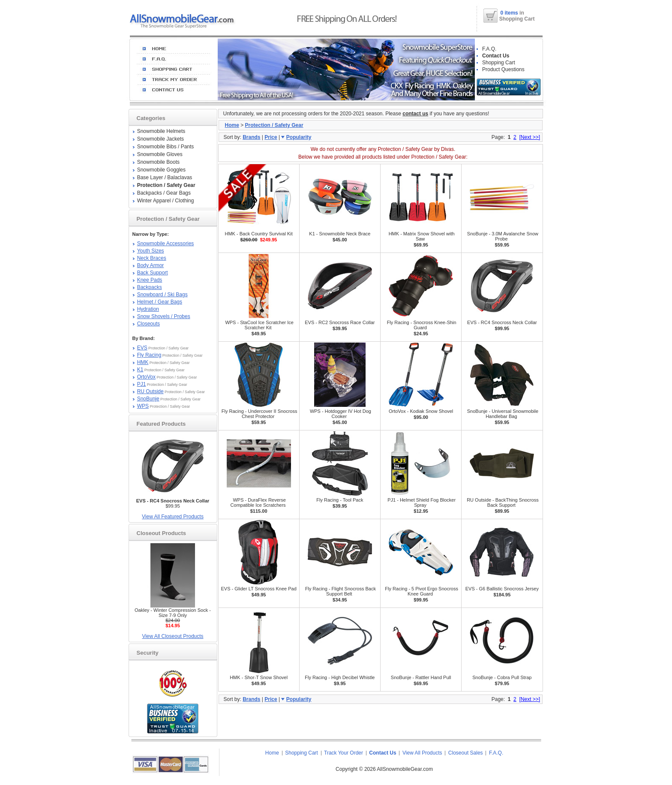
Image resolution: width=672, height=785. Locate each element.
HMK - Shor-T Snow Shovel (259, 677)
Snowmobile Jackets (160, 139)
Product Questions (503, 69)
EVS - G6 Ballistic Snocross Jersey (502, 589)
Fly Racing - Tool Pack (340, 500)
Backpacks (150, 287)
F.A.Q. (489, 49)
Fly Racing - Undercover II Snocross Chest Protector (259, 414)
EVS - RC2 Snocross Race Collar (340, 322)
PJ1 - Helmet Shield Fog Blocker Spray (421, 502)
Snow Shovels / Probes (164, 316)
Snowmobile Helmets (161, 131)
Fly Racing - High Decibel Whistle (340, 677)
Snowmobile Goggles (161, 170)
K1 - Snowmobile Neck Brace (340, 234)
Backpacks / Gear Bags (164, 193)
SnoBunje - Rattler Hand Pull (421, 677)
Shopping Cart (499, 63)
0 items (510, 13)
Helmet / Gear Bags (160, 302)
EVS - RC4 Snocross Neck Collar (502, 322)
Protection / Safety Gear (274, 125)
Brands (251, 137)
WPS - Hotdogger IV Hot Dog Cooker (340, 414)
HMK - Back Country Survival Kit (258, 234)
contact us (415, 114)
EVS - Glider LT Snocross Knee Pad (258, 589)
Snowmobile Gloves (160, 154)
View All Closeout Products (172, 636)
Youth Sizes (151, 251)
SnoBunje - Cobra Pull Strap (502, 677)
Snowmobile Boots (158, 162)
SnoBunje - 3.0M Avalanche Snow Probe (503, 236)
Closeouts (148, 324)
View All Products (422, 753)
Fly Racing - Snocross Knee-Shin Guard (422, 325)
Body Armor (151, 265)
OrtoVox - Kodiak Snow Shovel (421, 411)
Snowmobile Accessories (166, 244)
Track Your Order (343, 753)
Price (271, 137)
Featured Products (161, 424)
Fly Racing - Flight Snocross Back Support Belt (340, 591)
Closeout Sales (466, 753)
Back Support (153, 273)
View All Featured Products (173, 517)
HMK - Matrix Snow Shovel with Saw (422, 236)
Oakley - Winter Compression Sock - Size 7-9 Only (173, 613)
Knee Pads (150, 280)
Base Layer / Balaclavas (165, 177)
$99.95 (173, 503)
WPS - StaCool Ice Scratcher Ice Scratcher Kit (259, 325)
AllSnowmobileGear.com (405, 769)
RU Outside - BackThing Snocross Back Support (503, 502)
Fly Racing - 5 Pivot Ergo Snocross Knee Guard (421, 591)
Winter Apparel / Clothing (166, 201)
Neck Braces (152, 258)
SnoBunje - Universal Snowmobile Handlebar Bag (503, 414)
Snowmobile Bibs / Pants (166, 147)
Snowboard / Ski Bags (162, 295)
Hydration (148, 309)
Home (232, 125)
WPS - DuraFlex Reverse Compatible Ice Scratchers (258, 502)
